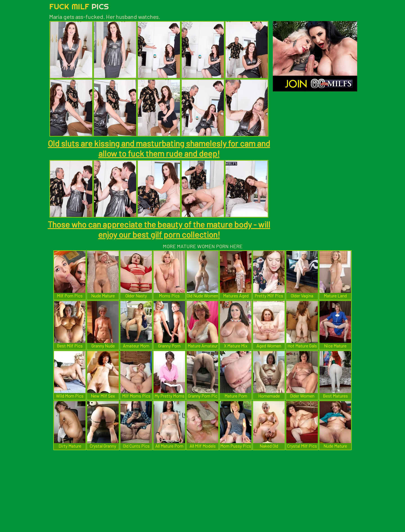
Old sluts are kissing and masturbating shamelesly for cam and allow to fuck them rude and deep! (159, 148)
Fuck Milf (79, 6)
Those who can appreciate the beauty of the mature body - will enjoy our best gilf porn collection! (159, 229)
